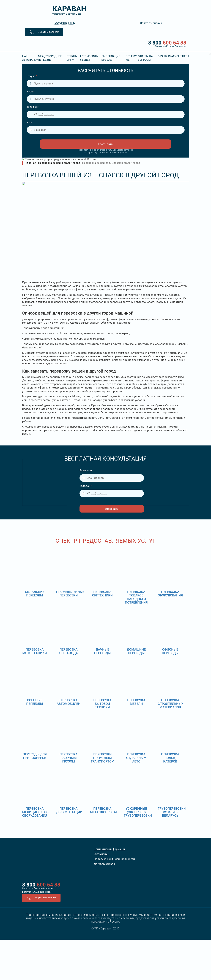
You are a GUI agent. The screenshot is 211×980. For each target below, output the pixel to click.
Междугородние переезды (50, 58)
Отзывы (163, 56)
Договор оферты (104, 864)
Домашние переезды (136, 651)
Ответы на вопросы (145, 58)
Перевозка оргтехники (102, 594)
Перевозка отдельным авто (136, 758)
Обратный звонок (44, 32)
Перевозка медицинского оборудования (35, 812)
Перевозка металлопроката (105, 810)
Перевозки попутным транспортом (102, 758)
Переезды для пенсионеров (35, 756)
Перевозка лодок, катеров (170, 758)
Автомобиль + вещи (89, 58)
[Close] (210, 54)
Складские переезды (35, 594)
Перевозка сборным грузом (68, 758)
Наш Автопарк (29, 58)
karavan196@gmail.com (36, 892)
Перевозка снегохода (68, 651)
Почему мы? (131, 58)
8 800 (106, 44)
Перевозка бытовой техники (102, 704)
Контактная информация (110, 849)
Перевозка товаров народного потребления (136, 597)
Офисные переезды (170, 651)
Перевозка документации (69, 810)
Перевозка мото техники (35, 651)
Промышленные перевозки (70, 594)
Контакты (182, 56)
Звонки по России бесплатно (38, 888)
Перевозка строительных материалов (171, 704)
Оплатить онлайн (151, 23)
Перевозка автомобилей (68, 702)
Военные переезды (35, 702)
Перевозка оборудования (170, 594)
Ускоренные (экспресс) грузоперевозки (138, 812)
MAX (172, 56)
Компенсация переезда (110, 58)
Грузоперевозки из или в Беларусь (172, 812)
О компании (102, 854)
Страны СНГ (72, 58)
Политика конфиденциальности (114, 859)
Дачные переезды (102, 651)
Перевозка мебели (136, 702)
